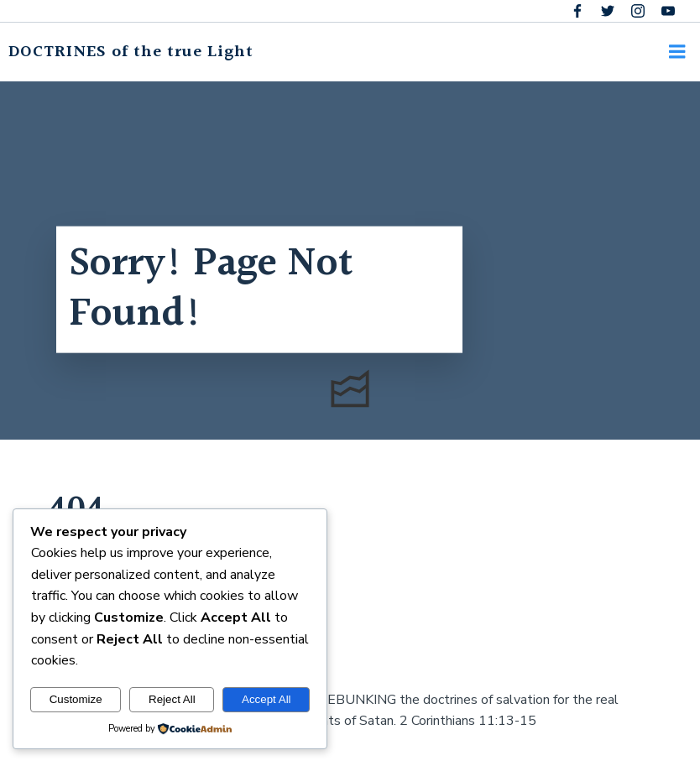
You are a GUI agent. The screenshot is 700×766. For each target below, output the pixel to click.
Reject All (172, 699)
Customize (76, 699)
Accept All (266, 699)
